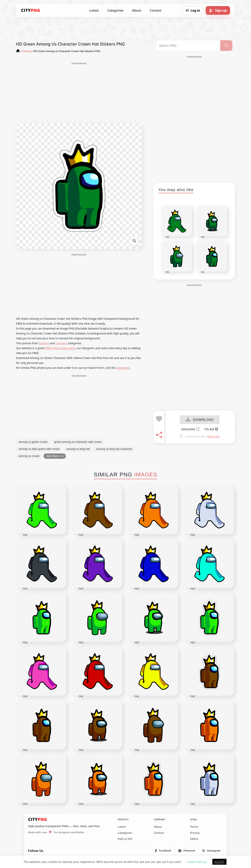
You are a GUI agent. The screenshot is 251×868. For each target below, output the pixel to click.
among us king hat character (114, 449)
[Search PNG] (188, 46)
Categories (115, 10)
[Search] (226, 46)
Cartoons (61, 343)
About (137, 10)
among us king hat (78, 449)
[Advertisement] (79, 93)
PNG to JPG (125, 839)
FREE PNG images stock (60, 348)
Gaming (44, 343)
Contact (156, 10)
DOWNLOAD (200, 420)
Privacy (195, 833)
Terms (194, 827)
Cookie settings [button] (196, 862)
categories (123, 368)
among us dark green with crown (39, 449)
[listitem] (163, 851)
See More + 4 (55, 456)
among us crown (29, 456)
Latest (94, 10)
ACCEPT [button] (219, 862)
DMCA (194, 839)
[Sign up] (218, 10)
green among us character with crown (78, 442)
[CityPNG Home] (31, 10)
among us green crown (33, 442)
